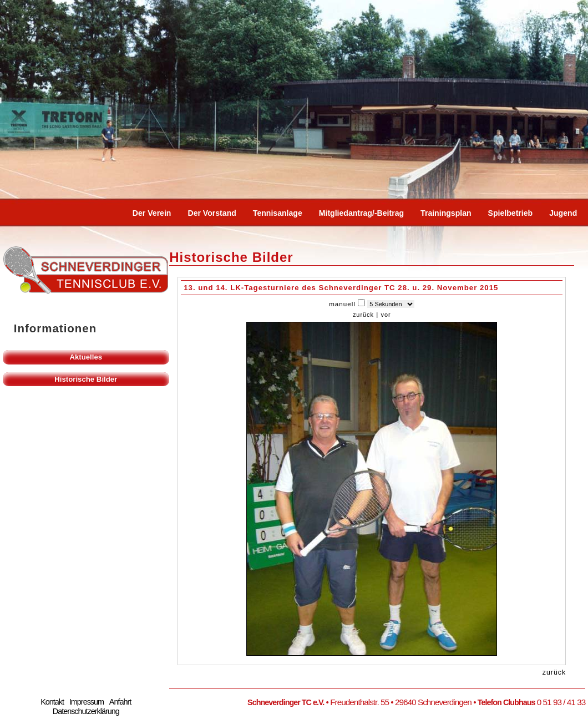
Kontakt (52, 702)
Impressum (87, 702)
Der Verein (152, 213)
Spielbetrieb (511, 213)
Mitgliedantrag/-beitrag (361, 213)
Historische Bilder (86, 379)
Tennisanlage (278, 213)
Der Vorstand (212, 213)
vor (386, 315)
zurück (363, 315)
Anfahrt (120, 702)
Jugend (563, 213)
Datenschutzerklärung (86, 711)
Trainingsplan (446, 213)
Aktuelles (86, 357)
